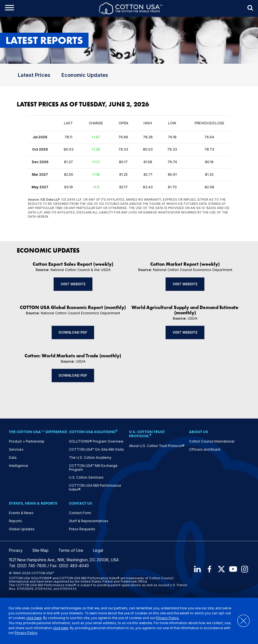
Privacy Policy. (168, 618)
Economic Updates (85, 75)
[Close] (241, 621)
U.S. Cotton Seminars (86, 477)
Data (13, 458)
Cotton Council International (212, 441)
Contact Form (80, 513)
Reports (15, 521)
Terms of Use (71, 550)
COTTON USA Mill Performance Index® (95, 488)
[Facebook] (209, 569)
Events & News (21, 513)
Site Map (40, 550)
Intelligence (19, 466)
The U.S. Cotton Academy (90, 458)
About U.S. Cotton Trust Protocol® (157, 446)
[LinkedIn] (197, 569)
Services (16, 450)
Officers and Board (205, 450)
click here (34, 618)
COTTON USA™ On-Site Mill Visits (96, 450)
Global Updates (22, 529)
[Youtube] (233, 569)
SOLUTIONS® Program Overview (96, 441)
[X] (221, 569)
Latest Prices (34, 75)
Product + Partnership (27, 441)
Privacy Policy (26, 633)
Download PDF (73, 332)
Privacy (16, 550)
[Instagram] (245, 569)
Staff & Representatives (89, 521)
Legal (98, 550)
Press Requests (82, 529)
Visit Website (73, 284)
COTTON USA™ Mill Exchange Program (93, 468)
